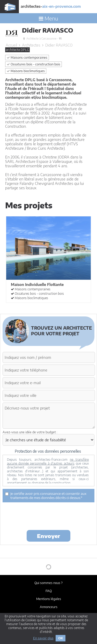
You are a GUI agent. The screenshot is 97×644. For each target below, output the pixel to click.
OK (61, 638)
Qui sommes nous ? (48, 583)
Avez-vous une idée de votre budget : (30, 432)
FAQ (49, 591)
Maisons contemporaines (27, 58)
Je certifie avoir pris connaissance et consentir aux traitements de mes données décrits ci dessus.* (46, 496)
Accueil (11, 45)
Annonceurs (49, 607)
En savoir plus (43, 638)
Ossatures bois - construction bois (33, 64)
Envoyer (48, 536)
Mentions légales (49, 599)
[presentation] (42, 516)
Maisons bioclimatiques (26, 71)
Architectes (31, 45)
